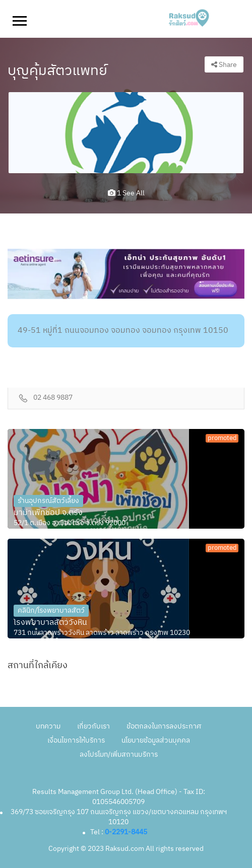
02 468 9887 (53, 398)
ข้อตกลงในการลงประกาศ (164, 726)
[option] (126, 133)
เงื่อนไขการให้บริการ (76, 740)
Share (224, 65)
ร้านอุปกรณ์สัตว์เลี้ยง (48, 501)
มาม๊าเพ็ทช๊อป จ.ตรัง (48, 513)
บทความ (48, 726)
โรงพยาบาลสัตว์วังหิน (50, 623)
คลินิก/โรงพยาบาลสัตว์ (51, 610)
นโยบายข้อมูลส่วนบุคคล (156, 740)
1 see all (126, 193)
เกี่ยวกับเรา (93, 726)
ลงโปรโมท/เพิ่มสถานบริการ (119, 754)
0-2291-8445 (126, 832)
